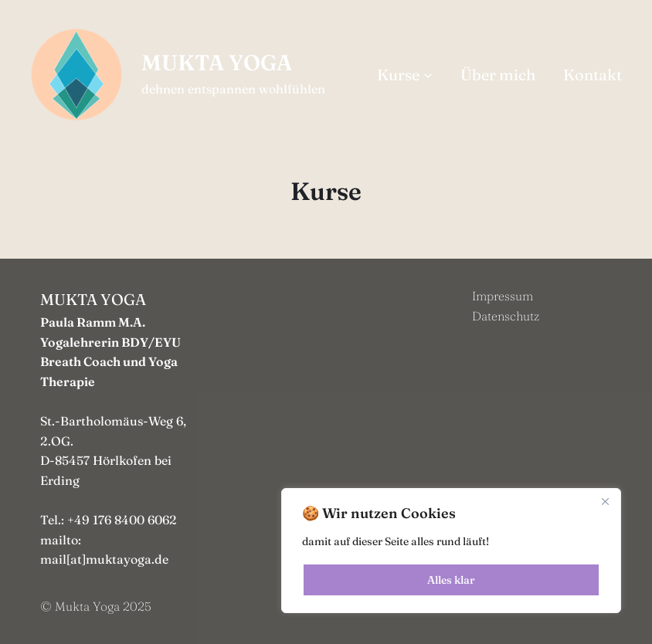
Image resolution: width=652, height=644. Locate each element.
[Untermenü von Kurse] (428, 75)
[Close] (605, 501)
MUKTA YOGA (217, 63)
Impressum (503, 296)
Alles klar (451, 580)
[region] (451, 551)
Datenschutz (506, 316)
